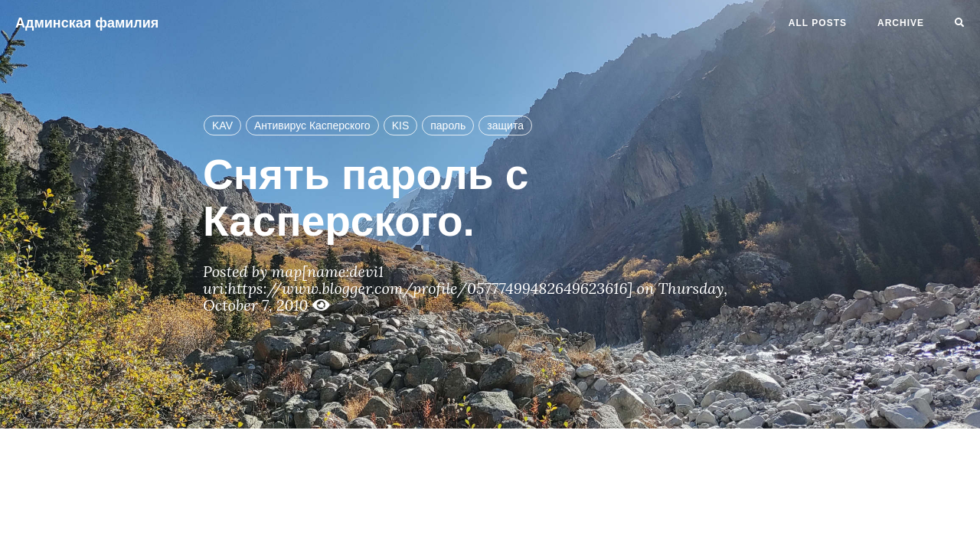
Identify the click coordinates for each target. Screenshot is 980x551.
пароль (448, 126)
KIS (401, 126)
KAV (222, 126)
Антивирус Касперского (312, 126)
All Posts (818, 23)
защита (505, 126)
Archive (901, 23)
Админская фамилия (87, 23)
